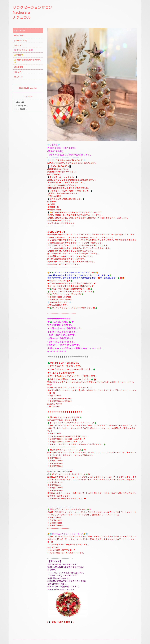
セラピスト (19, 72)
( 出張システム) (21, 40)
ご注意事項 (19, 67)
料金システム (20, 36)
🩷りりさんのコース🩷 (24, 50)
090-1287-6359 (66, 148)
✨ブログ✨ (19, 55)
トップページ (20, 31)
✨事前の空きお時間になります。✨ (28, 61)
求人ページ (19, 77)
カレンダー (19, 45)
